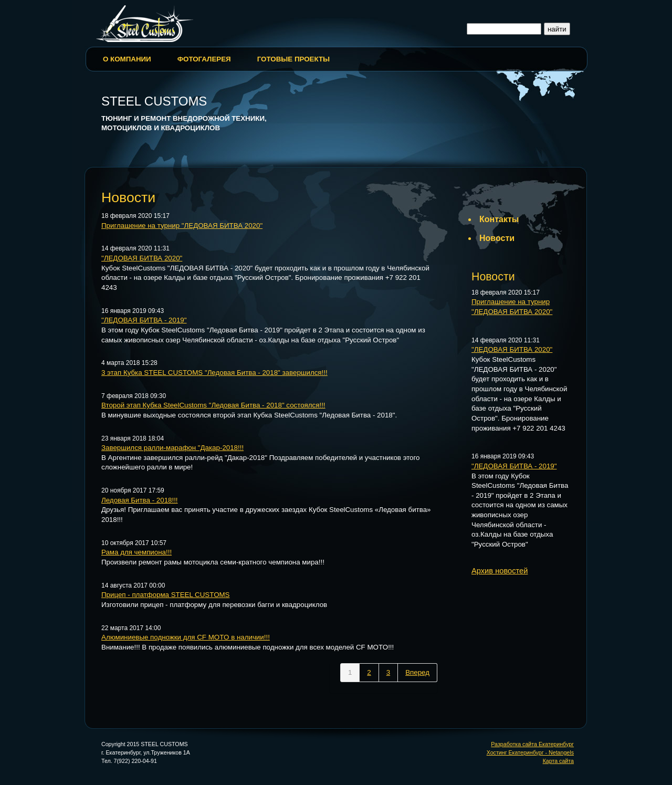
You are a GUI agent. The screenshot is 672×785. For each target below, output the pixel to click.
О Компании (127, 59)
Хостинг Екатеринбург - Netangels (530, 752)
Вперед (417, 672)
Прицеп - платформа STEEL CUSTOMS (166, 595)
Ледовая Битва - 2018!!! (140, 500)
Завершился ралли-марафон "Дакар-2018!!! (172, 448)
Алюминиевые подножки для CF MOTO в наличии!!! (186, 637)
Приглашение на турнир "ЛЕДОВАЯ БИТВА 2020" (182, 226)
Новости (497, 238)
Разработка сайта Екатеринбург (532, 744)
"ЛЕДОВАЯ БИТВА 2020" (142, 258)
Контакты (499, 219)
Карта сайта (558, 761)
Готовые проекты (293, 59)
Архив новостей (500, 571)
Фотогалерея (204, 59)
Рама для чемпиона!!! (136, 552)
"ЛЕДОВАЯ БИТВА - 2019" (144, 320)
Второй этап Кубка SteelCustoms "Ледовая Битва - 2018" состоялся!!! (213, 405)
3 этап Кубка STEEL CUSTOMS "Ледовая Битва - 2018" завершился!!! (214, 373)
